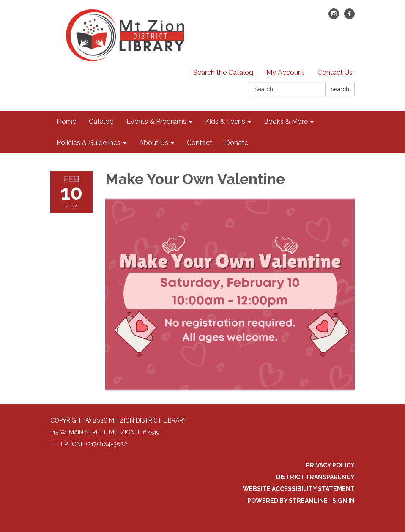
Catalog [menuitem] (101, 121)
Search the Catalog (223, 72)
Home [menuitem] (66, 121)
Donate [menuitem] (237, 143)
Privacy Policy (330, 465)
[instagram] (334, 17)
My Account (285, 72)
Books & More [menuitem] (286, 121)
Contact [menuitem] (200, 143)
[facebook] (349, 17)
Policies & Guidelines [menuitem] (89, 143)
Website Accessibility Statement (299, 489)
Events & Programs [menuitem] (156, 121)
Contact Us (335, 72)
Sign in (343, 501)
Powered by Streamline (287, 501)
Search (340, 89)
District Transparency (315, 477)
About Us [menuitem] (154, 143)
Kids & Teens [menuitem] (225, 121)
